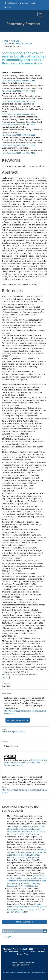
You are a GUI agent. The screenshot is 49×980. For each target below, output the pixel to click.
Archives (15, 41)
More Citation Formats (18, 720)
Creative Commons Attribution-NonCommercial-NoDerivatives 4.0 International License (26, 762)
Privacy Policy (23, 954)
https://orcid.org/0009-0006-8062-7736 (19, 114)
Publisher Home (12, 3)
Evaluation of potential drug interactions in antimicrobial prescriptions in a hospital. (27, 852)
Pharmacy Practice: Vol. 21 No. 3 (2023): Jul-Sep (24, 885)
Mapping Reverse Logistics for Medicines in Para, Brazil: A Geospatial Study (27, 907)
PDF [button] (7, 677)
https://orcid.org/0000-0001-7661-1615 (19, 125)
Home (5, 41)
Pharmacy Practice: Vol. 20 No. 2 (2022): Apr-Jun (26, 833)
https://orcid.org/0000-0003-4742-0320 (19, 135)
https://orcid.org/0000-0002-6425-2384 (19, 80)
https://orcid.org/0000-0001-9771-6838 (19, 145)
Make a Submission (24, 922)
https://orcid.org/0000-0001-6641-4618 (19, 91)
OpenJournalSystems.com (38, 972)
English (24, 3)
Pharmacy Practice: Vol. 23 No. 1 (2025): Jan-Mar (24, 856)
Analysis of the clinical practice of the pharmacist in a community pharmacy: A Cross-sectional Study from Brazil (26, 829)
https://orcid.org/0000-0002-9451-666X (19, 101)
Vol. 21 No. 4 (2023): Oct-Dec (18, 43)
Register (33, 3)
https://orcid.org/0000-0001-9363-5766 (19, 153)
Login (8, 7)
